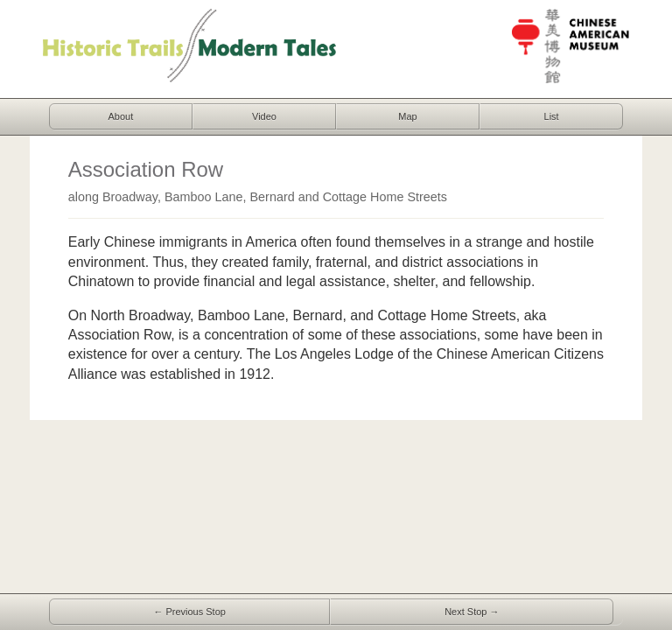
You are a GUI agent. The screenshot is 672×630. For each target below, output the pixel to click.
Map (407, 116)
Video (264, 116)
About (121, 116)
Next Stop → (472, 612)
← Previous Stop (189, 612)
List (552, 116)
